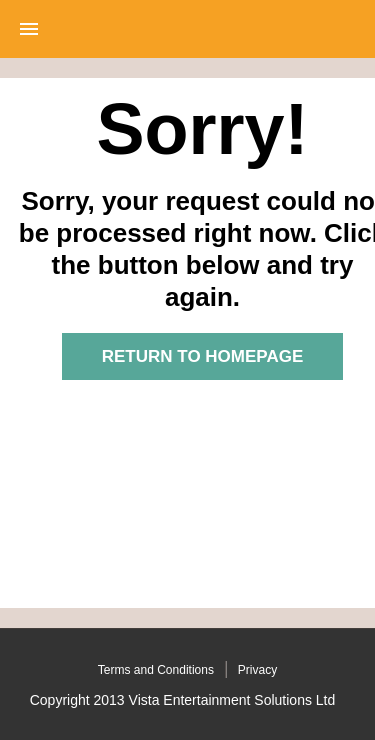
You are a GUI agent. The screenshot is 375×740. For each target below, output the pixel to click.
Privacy (257, 670)
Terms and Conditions (156, 670)
